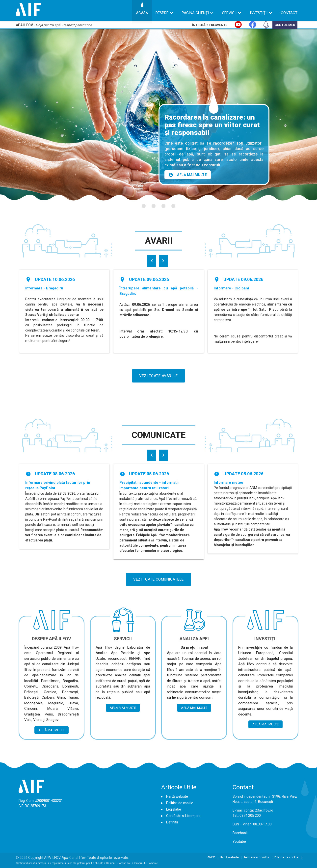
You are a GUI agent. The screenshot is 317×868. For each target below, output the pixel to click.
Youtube (239, 842)
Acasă (142, 13)
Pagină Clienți (195, 13)
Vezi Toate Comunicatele (158, 579)
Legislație (174, 809)
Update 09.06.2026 (149, 279)
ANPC (211, 857)
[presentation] (152, 261)
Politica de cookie (180, 803)
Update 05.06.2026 (149, 474)
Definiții (172, 822)
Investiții (259, 13)
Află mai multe (188, 175)
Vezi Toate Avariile (158, 376)
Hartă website (177, 796)
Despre (162, 13)
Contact (289, 13)
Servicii (229, 13)
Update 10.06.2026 (55, 279)
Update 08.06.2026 (55, 474)
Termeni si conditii (256, 857)
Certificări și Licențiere (183, 816)
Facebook (240, 833)
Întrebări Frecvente (210, 25)
